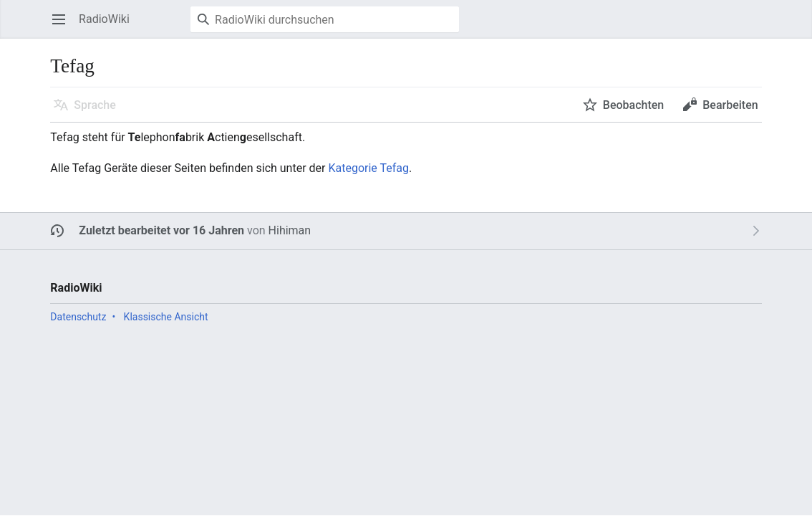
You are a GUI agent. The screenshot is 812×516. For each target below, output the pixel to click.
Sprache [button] (95, 105)
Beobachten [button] (633, 105)
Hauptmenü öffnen (63, 26)
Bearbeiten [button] (730, 105)
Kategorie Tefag (368, 168)
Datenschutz (78, 317)
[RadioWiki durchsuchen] (325, 19)
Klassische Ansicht (166, 317)
